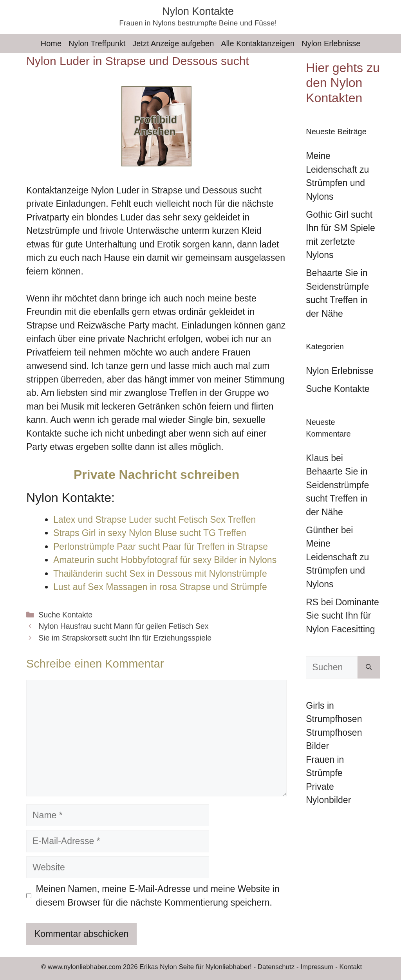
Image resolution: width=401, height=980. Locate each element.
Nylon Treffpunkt (97, 43)
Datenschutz (276, 967)
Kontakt (351, 967)
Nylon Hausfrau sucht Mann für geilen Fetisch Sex (123, 626)
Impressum (317, 967)
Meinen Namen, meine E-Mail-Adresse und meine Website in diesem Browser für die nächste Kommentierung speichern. (158, 896)
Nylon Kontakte (198, 11)
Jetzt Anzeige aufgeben (173, 43)
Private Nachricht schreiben (156, 475)
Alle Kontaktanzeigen (258, 43)
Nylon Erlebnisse (331, 43)
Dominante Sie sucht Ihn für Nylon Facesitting (342, 616)
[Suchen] (369, 667)
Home (51, 43)
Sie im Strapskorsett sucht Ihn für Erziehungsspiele (125, 638)
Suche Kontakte (65, 615)
